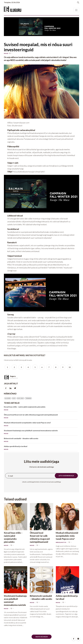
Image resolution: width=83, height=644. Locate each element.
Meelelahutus (61, 542)
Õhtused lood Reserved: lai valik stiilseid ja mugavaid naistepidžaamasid (41, 417)
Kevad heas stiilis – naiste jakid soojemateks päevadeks (41, 409)
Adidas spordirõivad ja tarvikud (41, 448)
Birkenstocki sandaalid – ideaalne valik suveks (41, 440)
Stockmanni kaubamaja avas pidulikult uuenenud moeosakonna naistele (41, 432)
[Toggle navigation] (76, 10)
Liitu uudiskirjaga (66, 476)
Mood (6, 53)
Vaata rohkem (42, 637)
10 (70, 367)
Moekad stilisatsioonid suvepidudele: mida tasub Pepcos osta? (41, 425)
